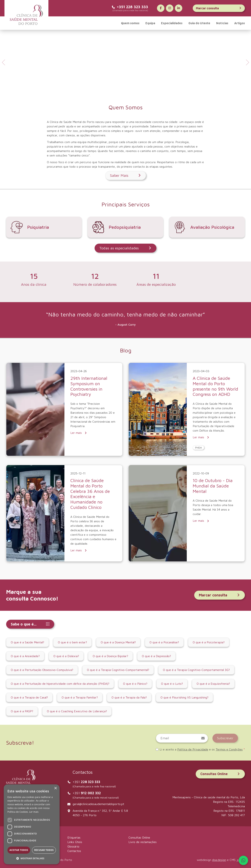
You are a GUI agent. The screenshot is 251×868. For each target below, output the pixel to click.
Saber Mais (126, 175)
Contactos (74, 851)
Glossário (73, 846)
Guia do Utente (199, 23)
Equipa (150, 23)
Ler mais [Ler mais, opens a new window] (34, 812)
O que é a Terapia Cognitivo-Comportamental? (118, 670)
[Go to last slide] (4, 62)
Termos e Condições (229, 749)
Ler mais (79, 433)
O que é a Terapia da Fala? (129, 697)
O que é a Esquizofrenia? (213, 684)
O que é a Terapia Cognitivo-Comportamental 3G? (196, 670)
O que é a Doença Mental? (118, 642)
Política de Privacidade (193, 749)
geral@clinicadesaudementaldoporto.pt (98, 804)
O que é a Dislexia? (66, 656)
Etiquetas (74, 837)
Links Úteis (75, 842)
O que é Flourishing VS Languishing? (184, 697)
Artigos (240, 23)
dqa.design (219, 860)
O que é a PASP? (22, 711)
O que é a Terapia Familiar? (80, 697)
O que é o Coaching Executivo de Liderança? (77, 711)
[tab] (123, 91)
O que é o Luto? (172, 684)
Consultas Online (220, 774)
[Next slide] (247, 62)
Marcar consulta (219, 8)
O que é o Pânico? (135, 684)
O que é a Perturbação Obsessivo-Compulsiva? (42, 670)
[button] (32, 858)
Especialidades (172, 23)
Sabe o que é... (30, 624)
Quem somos (130, 23)
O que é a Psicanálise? (164, 642)
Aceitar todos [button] (19, 850)
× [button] (55, 788)
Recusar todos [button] (44, 850)
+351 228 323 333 (130, 7)
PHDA (198, 448)
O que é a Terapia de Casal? (29, 697)
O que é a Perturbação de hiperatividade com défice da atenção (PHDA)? (60, 684)
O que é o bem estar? (72, 642)
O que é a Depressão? (156, 656)
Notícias (222, 23)
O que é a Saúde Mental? (27, 642)
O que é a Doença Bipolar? (110, 656)
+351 (86, 782)
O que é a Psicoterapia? (209, 642)
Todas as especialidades (125, 248)
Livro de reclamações (143, 842)
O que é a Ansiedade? (25, 656)
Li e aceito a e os (200, 749)
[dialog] (32, 824)
